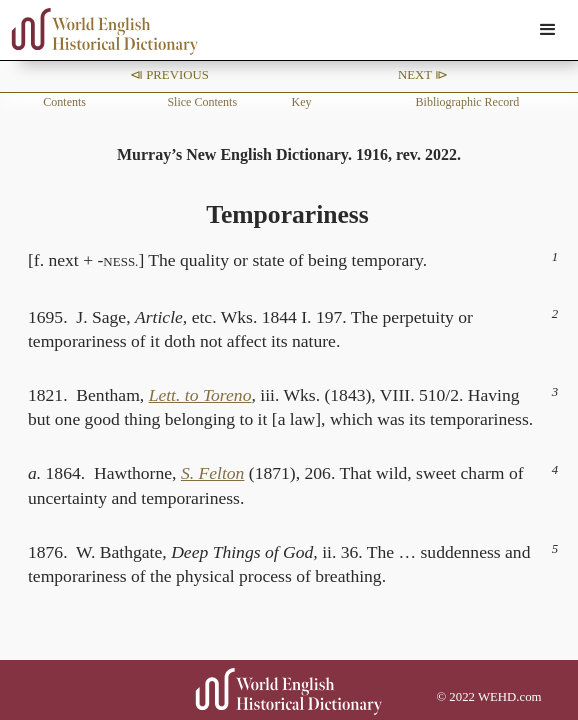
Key (301, 102)
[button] (548, 30)
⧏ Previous (169, 75)
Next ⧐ (423, 75)
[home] (100, 31)
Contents (64, 102)
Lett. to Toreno (200, 395)
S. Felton (213, 473)
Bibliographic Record (468, 102)
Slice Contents (202, 102)
